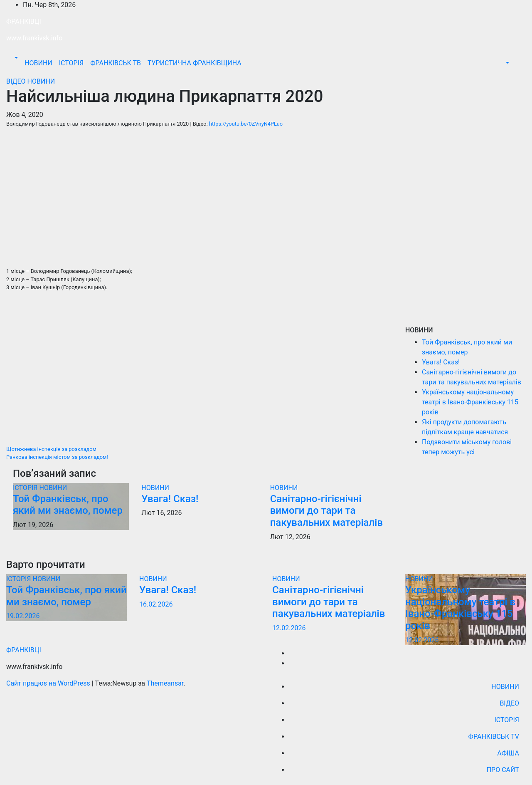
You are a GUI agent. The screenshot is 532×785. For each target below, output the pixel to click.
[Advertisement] (199, 372)
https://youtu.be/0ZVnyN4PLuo (246, 124)
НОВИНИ (38, 63)
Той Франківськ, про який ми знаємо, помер (68, 505)
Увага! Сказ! (170, 499)
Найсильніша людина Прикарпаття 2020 (165, 96)
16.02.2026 (156, 604)
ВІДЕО (17, 81)
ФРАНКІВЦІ (24, 21)
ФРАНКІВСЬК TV (494, 737)
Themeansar (165, 683)
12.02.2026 (289, 628)
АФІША (508, 753)
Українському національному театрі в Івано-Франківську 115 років (470, 402)
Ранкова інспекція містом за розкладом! (57, 457)
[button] (15, 58)
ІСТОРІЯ (71, 63)
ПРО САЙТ (503, 770)
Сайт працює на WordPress (49, 683)
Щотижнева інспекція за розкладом (51, 449)
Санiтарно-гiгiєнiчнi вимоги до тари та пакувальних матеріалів (326, 511)
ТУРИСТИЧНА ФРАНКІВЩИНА (195, 63)
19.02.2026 (23, 616)
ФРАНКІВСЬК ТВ (116, 63)
